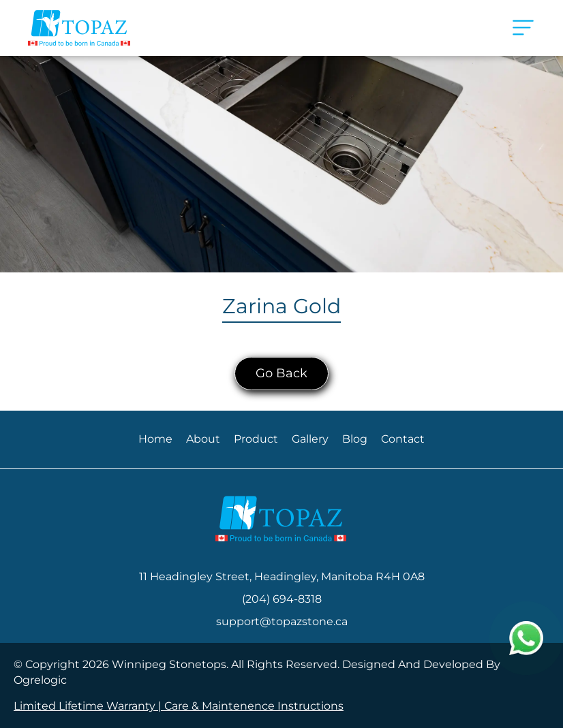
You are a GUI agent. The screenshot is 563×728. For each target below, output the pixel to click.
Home (155, 439)
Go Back (281, 373)
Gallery (310, 439)
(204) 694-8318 (282, 599)
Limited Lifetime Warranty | (89, 706)
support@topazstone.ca (282, 621)
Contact (403, 439)
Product (256, 439)
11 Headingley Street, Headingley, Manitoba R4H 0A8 (282, 576)
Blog (355, 439)
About (203, 439)
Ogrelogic (40, 680)
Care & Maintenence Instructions (254, 706)
